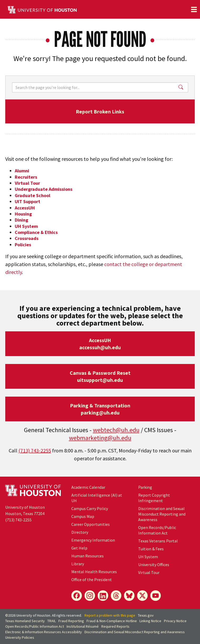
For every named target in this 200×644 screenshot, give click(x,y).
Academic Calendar (88, 487)
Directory (80, 532)
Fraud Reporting (71, 621)
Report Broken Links (100, 111)
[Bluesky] (129, 596)
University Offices (154, 565)
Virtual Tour (27, 183)
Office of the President (92, 580)
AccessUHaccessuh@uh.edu (100, 344)
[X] (142, 596)
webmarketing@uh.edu (100, 438)
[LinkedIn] (103, 596)
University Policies (20, 637)
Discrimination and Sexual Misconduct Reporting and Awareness (162, 514)
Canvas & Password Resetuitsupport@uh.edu (100, 376)
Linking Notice (150, 621)
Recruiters (26, 177)
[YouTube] (156, 596)
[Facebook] (77, 596)
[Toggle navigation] (194, 9)
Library (78, 564)
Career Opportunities (91, 524)
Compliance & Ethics (36, 232)
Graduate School (32, 195)
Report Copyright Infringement (154, 498)
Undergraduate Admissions (44, 189)
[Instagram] (90, 596)
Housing (23, 214)
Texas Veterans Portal (158, 541)
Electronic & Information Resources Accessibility (44, 632)
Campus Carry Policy (90, 508)
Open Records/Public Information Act (157, 530)
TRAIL (52, 621)
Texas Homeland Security (25, 621)
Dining (21, 220)
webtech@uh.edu (116, 430)
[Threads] (116, 596)
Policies (23, 245)
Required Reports (115, 626)
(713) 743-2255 (35, 450)
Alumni (22, 171)
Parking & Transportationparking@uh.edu (100, 409)
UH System (26, 226)
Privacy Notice (175, 621)
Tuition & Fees (151, 549)
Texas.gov (146, 615)
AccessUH (25, 208)
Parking (145, 487)
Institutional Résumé (83, 626)
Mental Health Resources (94, 572)
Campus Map (83, 516)
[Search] (95, 87)
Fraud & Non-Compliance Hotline (112, 621)
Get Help (79, 548)
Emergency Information (93, 540)
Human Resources (87, 556)
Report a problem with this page (110, 615)
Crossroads (27, 238)
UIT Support (27, 201)
